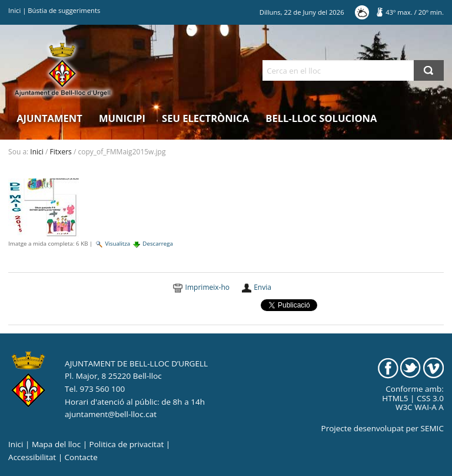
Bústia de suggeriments (64, 10)
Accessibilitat (32, 457)
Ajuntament (49, 118)
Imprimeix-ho (207, 287)
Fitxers (61, 152)
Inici (14, 10)
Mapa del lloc (56, 444)
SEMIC (432, 428)
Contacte (81, 457)
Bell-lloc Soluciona (321, 118)
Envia (262, 287)
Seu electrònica (205, 118)
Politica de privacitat (127, 444)
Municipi (122, 118)
